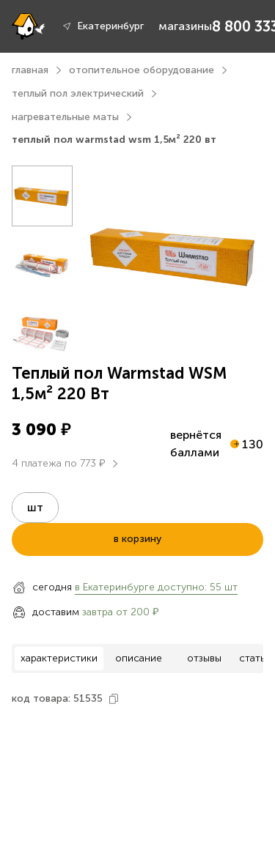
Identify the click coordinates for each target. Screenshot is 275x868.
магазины (185, 26)
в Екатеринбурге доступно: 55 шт (156, 587)
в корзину (137, 539)
